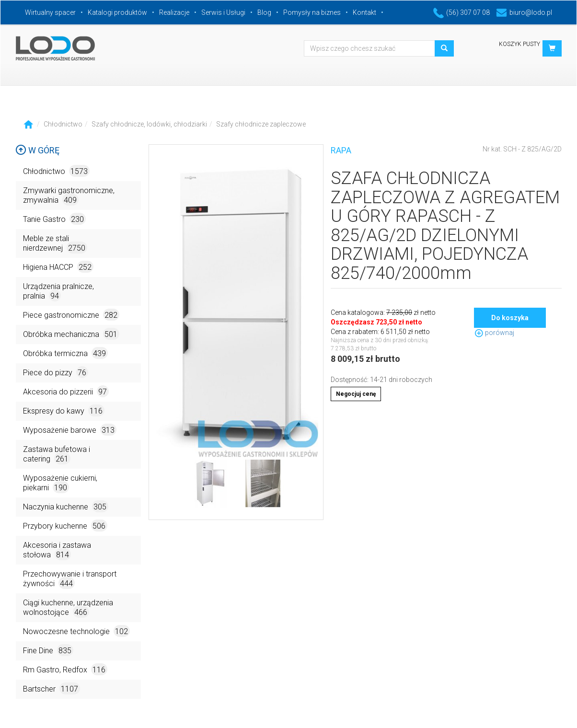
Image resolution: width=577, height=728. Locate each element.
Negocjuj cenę (356, 394)
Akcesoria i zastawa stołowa (57, 550)
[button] (552, 48)
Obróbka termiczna (65, 353)
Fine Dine (48, 650)
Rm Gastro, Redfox (65, 669)
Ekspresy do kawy (64, 410)
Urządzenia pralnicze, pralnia (58, 292)
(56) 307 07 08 (462, 12)
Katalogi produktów (117, 12)
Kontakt (364, 12)
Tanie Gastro (54, 219)
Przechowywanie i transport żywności (70, 579)
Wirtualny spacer (50, 12)
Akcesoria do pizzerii (66, 391)
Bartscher (52, 688)
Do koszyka (510, 318)
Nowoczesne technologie (76, 631)
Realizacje (174, 12)
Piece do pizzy (56, 372)
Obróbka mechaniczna (71, 334)
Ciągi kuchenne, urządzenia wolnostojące (68, 608)
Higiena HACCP (58, 267)
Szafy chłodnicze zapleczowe (261, 124)
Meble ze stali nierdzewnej (55, 244)
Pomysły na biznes (312, 12)
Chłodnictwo (63, 124)
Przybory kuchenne (65, 526)
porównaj (494, 333)
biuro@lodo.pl (524, 12)
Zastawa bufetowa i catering (57, 455)
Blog (264, 12)
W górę (37, 150)
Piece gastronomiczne (71, 315)
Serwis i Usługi (223, 12)
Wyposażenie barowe (70, 430)
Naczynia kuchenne (66, 506)
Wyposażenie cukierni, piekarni (60, 483)
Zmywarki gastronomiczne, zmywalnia (69, 196)
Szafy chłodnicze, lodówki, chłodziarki (149, 124)
